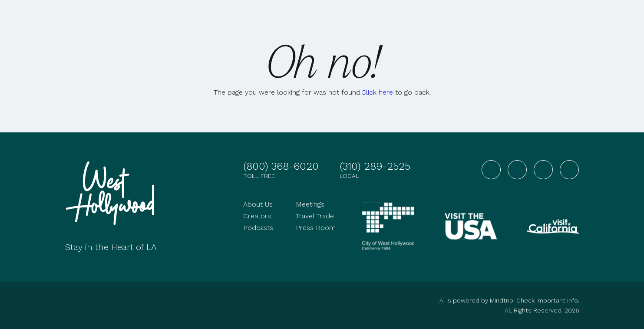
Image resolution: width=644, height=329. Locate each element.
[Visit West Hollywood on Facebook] (491, 170)
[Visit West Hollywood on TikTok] (569, 170)
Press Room (316, 228)
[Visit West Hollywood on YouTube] (543, 170)
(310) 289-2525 (375, 166)
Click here (377, 92)
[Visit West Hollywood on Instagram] (517, 170)
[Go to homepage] (113, 193)
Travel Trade (315, 216)
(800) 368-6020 (281, 166)
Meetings (310, 204)
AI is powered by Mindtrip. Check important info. (509, 300)
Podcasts (258, 228)
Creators (257, 216)
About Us (258, 204)
